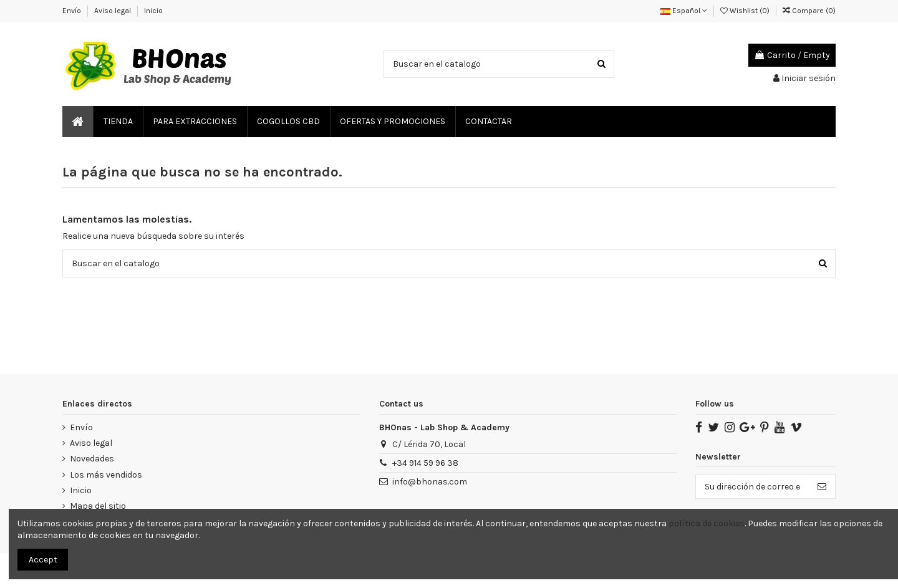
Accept (43, 560)
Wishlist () (746, 11)
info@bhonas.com (430, 482)
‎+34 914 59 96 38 (425, 463)
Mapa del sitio (98, 506)
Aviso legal (113, 11)
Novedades (92, 459)
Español (684, 11)
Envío (73, 11)
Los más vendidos (106, 475)
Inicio (153, 11)
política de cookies (707, 523)
